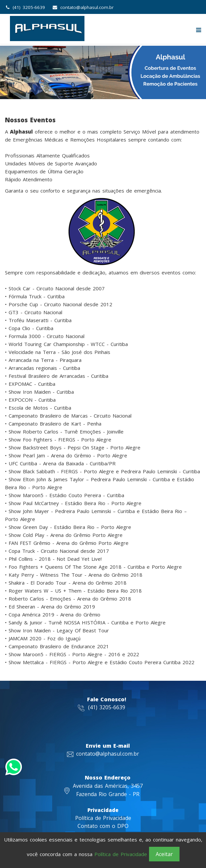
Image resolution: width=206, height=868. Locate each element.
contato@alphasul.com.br (87, 7)
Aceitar (164, 854)
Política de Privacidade (103, 818)
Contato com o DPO (103, 826)
